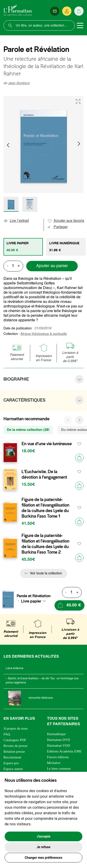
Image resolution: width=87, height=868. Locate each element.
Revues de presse (15, 746)
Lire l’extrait (16, 221)
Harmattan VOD (59, 746)
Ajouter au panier (52, 266)
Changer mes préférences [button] (43, 858)
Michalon (54, 763)
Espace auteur (13, 769)
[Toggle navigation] (80, 26)
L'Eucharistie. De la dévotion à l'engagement (44, 474)
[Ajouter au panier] (79, 458)
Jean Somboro (19, 83)
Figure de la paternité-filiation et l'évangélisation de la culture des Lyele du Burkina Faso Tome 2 (45, 544)
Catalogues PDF (15, 740)
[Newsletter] (55, 11)
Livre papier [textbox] (31, 601)
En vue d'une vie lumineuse (47, 444)
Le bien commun (59, 769)
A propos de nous (16, 728)
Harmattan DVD (59, 740)
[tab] (23, 247)
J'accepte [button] (44, 836)
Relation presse (14, 752)
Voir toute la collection (46, 573)
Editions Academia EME (64, 751)
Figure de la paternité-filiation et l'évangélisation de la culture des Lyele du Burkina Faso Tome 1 (45, 508)
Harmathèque (56, 734)
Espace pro (11, 763)
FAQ (7, 734)
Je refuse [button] (43, 847)
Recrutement (12, 757)
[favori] (79, 444)
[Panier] (79, 11)
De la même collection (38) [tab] (28, 430)
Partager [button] (58, 227)
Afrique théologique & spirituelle (44, 334)
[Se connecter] (67, 11)
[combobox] (35, 601)
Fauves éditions (58, 757)
